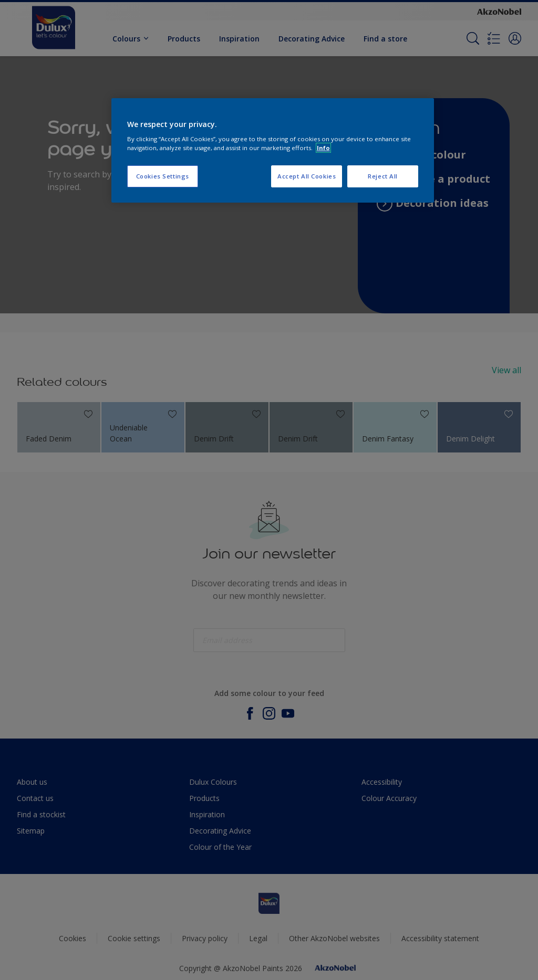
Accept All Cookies (307, 176)
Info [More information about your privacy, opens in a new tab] (323, 148)
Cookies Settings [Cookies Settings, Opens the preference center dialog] (163, 176)
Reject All (383, 176)
